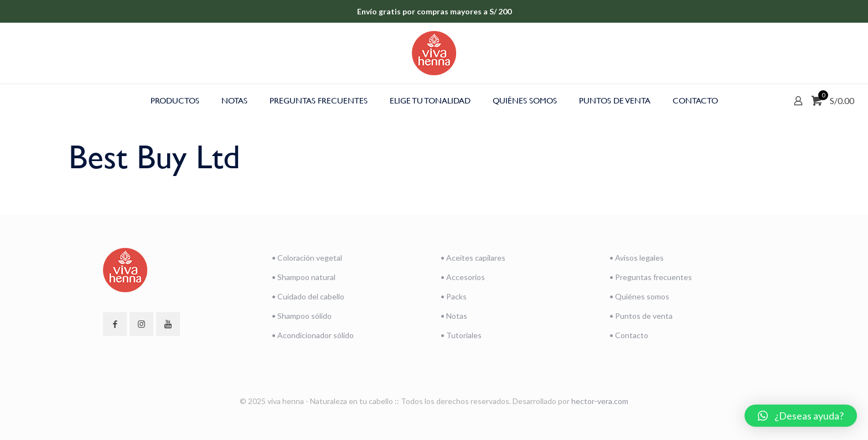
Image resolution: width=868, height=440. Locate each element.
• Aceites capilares (473, 258)
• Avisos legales (637, 258)
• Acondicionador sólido (313, 335)
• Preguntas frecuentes (651, 277)
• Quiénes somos (639, 296)
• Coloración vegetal (307, 258)
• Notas (454, 316)
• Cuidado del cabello (308, 296)
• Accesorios (463, 277)
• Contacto (629, 335)
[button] (801, 416)
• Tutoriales (461, 335)
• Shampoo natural (304, 277)
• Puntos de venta (641, 316)
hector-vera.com (600, 401)
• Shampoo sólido (302, 316)
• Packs (454, 296)
